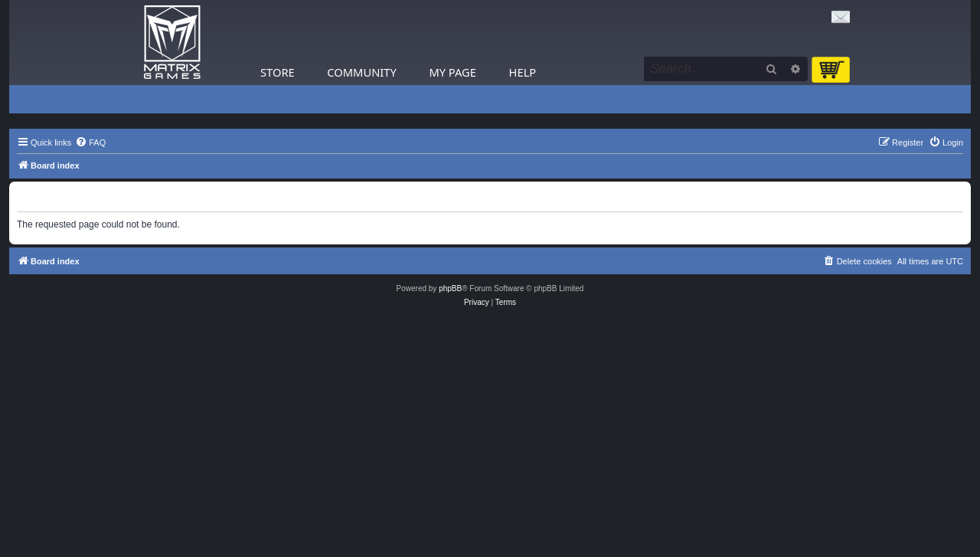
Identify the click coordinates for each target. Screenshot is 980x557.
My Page (452, 72)
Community (361, 72)
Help (523, 72)
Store (278, 72)
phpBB (450, 288)
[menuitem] (90, 143)
